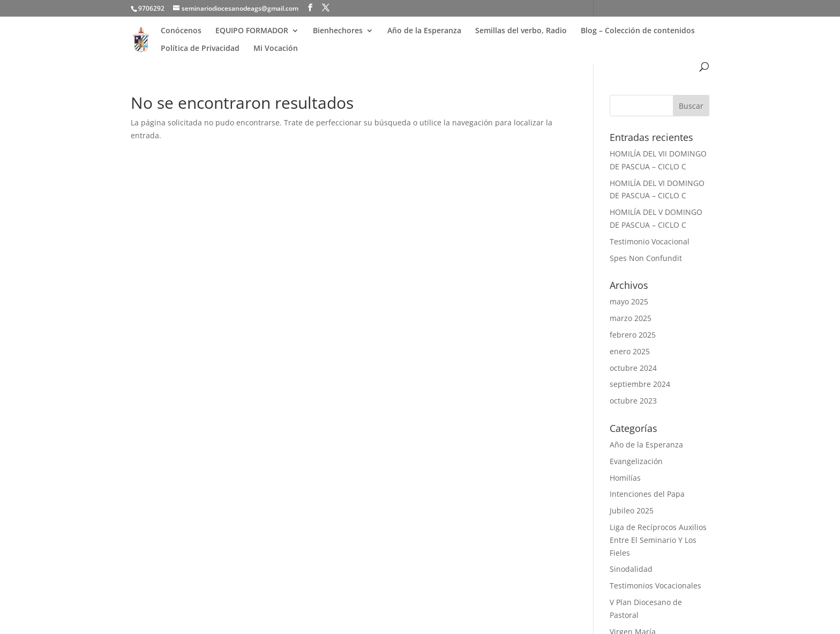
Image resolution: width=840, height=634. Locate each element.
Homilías (625, 478)
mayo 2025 (629, 301)
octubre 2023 (633, 401)
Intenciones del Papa (647, 494)
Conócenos (181, 31)
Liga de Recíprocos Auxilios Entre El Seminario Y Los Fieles (658, 540)
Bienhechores (338, 31)
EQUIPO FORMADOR (252, 31)
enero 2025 (630, 351)
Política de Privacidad (200, 48)
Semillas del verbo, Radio (521, 31)
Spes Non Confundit (646, 258)
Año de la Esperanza (424, 31)
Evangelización (636, 461)
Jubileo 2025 (632, 510)
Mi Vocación (276, 48)
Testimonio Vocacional (650, 241)
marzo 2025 (631, 318)
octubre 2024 (633, 368)
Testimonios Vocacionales (655, 585)
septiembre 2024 (640, 384)
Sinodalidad (631, 569)
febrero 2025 (633, 335)
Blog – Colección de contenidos (638, 31)
